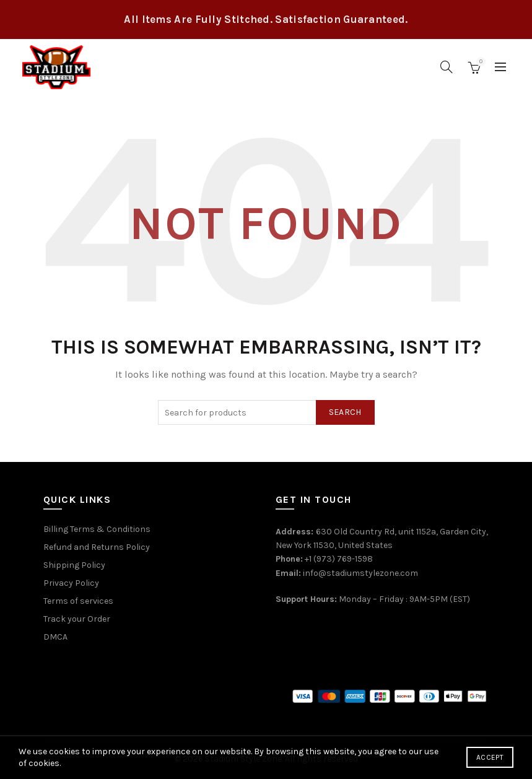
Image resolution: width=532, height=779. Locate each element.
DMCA (55, 637)
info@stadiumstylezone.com (360, 573)
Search (345, 412)
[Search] (447, 67)
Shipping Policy (74, 565)
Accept (490, 757)
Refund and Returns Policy (97, 547)
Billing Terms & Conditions (97, 529)
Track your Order (77, 619)
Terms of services (78, 601)
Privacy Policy (71, 583)
